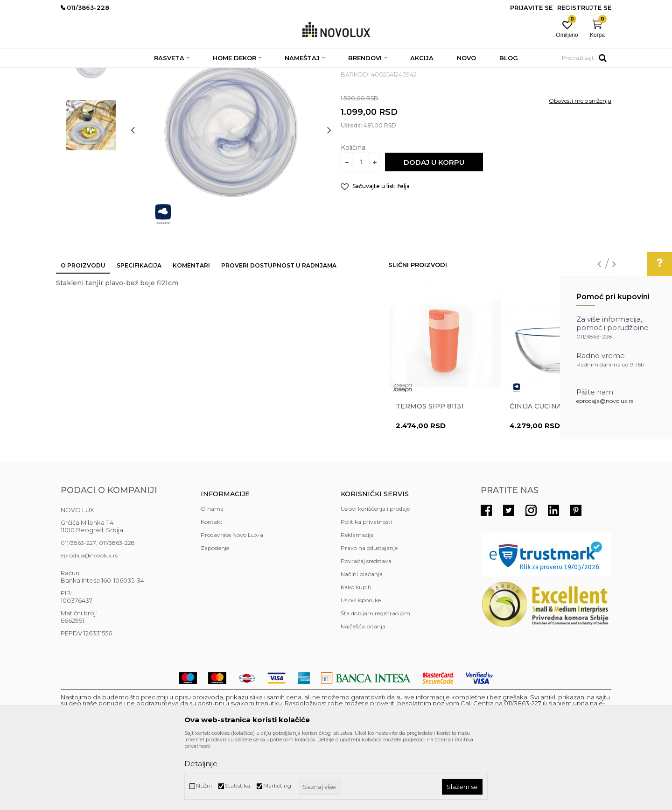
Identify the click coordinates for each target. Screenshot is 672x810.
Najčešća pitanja (363, 694)
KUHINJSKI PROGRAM (209, 74)
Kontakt (212, 589)
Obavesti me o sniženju (580, 168)
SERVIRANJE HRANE (275, 74)
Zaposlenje (215, 616)
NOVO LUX (76, 74)
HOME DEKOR (151, 74)
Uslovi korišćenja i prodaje (375, 576)
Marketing (277, 785)
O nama (212, 576)
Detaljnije (201, 764)
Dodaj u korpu (434, 230)
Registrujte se (584, 7)
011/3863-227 (78, 610)
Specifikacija (139, 333)
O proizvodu (83, 333)
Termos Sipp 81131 (430, 474)
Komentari (191, 333)
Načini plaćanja (362, 642)
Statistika (238, 785)
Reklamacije (357, 602)
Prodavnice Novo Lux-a (232, 602)
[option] (91, 129)
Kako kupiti (356, 655)
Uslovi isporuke (361, 668)
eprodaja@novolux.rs (605, 401)
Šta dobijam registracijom (375, 681)
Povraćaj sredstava (366, 629)
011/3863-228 (117, 610)
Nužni (204, 785)
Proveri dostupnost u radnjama (279, 333)
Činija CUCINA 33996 (547, 474)
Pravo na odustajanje (369, 616)
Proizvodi (111, 74)
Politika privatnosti (366, 589)
